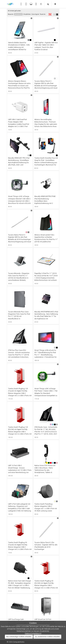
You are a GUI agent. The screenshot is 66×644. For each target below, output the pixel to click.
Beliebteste (18, 14)
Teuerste (43, 14)
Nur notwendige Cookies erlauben (19, 637)
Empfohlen (27, 14)
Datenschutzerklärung (33, 633)
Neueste (11, 14)
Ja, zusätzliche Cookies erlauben (47, 637)
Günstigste (35, 14)
